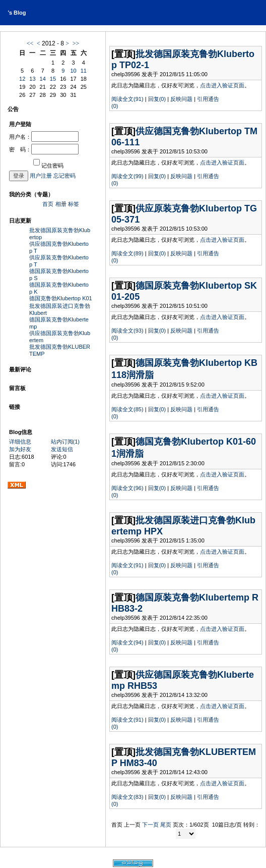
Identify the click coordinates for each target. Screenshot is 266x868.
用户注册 (41, 176)
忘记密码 (64, 176)
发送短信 (62, 449)
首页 (48, 204)
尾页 (166, 825)
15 (53, 79)
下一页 (150, 825)
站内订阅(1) (65, 442)
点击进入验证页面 (222, 85)
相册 (61, 204)
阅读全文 (127, 99)
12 (22, 79)
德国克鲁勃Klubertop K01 (61, 298)
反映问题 (181, 99)
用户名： (44, 137)
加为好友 (20, 449)
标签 (74, 204)
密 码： (44, 149)
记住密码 (48, 166)
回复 (157, 99)
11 (84, 71)
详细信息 (20, 442)
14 (43, 79)
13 (32, 79)
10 (73, 71)
